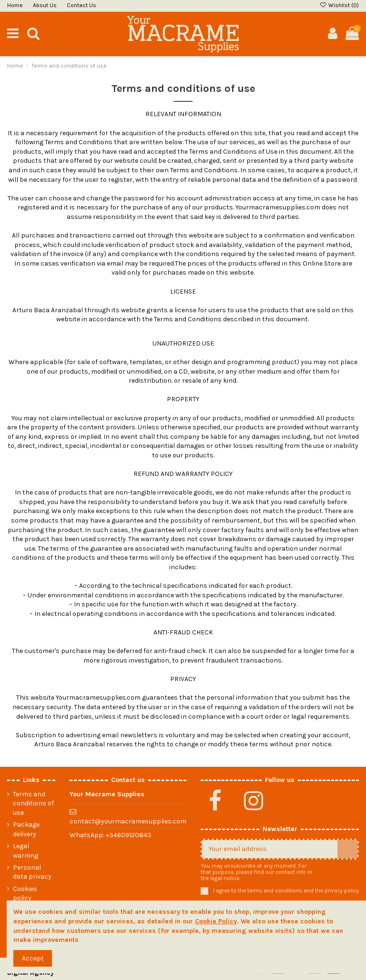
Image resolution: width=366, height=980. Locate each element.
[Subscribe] (347, 849)
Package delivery (26, 829)
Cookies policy (25, 894)
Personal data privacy (32, 872)
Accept (33, 958)
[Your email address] (270, 849)
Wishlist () (339, 5)
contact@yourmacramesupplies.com (128, 821)
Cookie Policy (216, 921)
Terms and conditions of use (33, 803)
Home (16, 5)
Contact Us (81, 5)
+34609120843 (129, 835)
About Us (46, 5)
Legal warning (25, 851)
